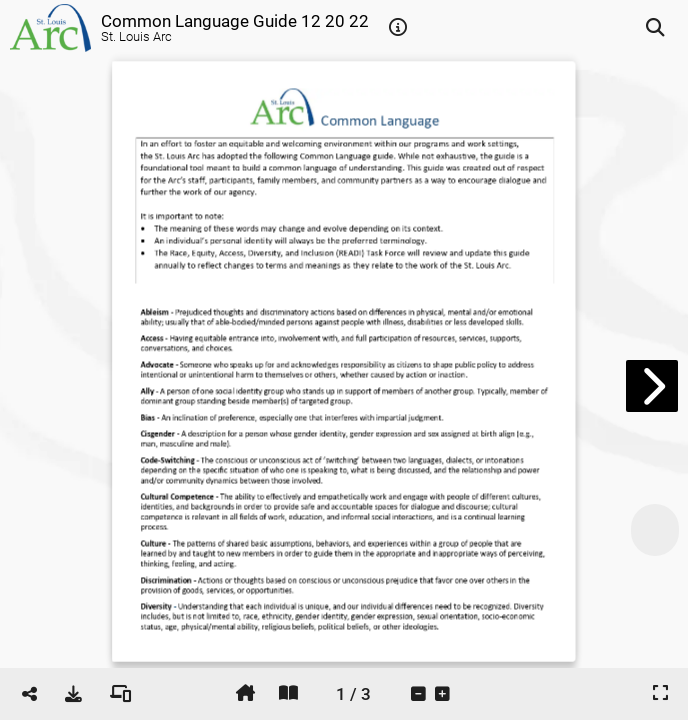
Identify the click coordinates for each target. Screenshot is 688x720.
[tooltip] (398, 28)
